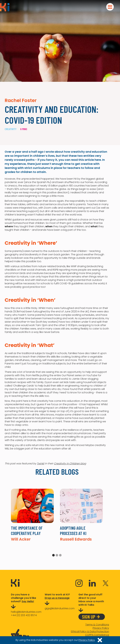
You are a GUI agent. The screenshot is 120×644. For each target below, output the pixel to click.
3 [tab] (60, 555)
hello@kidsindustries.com (26, 612)
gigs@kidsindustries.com (60, 608)
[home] (5, 7)
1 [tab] (53, 555)
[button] (110, 7)
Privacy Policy (101, 628)
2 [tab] (57, 555)
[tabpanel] (32, 515)
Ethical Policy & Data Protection (90, 632)
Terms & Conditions (97, 625)
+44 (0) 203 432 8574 (24, 615)
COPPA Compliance (97, 635)
